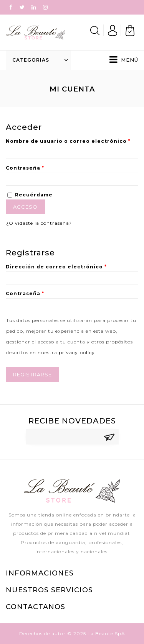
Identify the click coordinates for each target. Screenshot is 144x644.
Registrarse (32, 374)
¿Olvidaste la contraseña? (39, 223)
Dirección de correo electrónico (56, 267)
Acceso (25, 207)
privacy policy (77, 352)
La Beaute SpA (106, 633)
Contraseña (25, 168)
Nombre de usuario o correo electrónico (68, 141)
